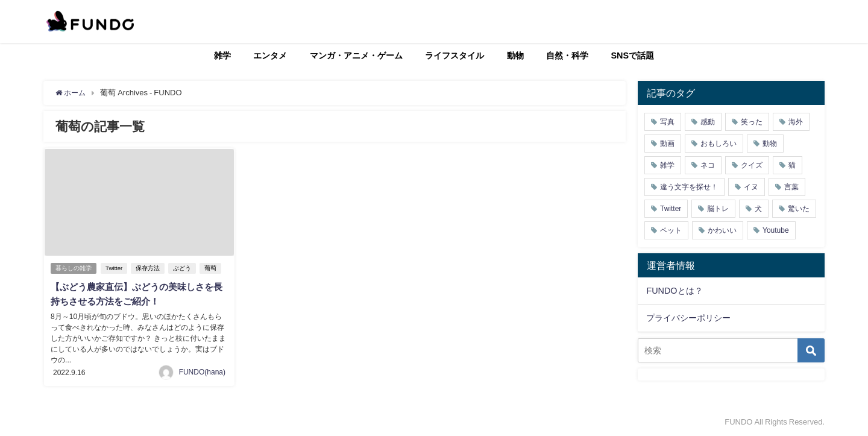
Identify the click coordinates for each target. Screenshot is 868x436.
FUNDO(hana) (202, 371)
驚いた (799, 209)
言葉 (791, 187)
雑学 (222, 55)
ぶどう (184, 268)
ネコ (708, 165)
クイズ (752, 165)
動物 (515, 55)
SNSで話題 (633, 55)
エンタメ (270, 55)
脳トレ (718, 209)
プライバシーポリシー (688, 318)
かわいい (722, 230)
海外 (796, 122)
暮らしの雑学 (74, 268)
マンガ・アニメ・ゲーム (356, 55)
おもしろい (719, 144)
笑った (752, 122)
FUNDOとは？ (674, 291)
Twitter (116, 268)
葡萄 (212, 268)
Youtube (776, 230)
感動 (708, 122)
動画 (667, 144)
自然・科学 (567, 55)
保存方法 (149, 268)
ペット (671, 230)
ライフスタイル (454, 55)
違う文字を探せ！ (689, 187)
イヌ (751, 187)
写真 (667, 122)
